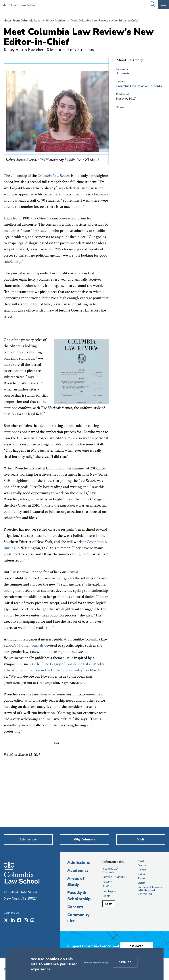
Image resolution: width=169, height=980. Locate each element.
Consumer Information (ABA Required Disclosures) (150, 890)
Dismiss (125, 962)
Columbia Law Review (132, 86)
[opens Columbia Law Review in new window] (54, 176)
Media (106, 896)
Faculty (107, 882)
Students (123, 74)
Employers (109, 891)
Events (142, 865)
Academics (78, 870)
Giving (141, 874)
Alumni (142, 870)
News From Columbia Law (22, 21)
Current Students (114, 877)
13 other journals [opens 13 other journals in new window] (30, 645)
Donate (137, 946)
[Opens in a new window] (6, 921)
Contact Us (11, 913)
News (141, 861)
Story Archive (55, 21)
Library (142, 883)
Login (109, 904)
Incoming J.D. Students (110, 870)
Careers (75, 907)
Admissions (79, 862)
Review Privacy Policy (96, 963)
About (141, 878)
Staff (106, 886)
